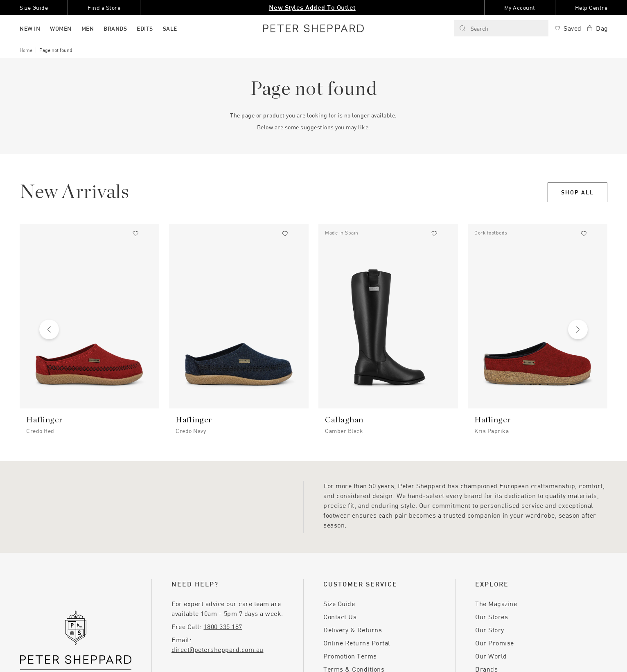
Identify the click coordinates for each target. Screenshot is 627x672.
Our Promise (495, 643)
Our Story (490, 630)
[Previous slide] (49, 329)
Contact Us (340, 617)
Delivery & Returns (353, 630)
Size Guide (339, 603)
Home (26, 50)
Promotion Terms (350, 656)
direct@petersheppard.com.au (218, 649)
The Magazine (496, 603)
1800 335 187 (223, 626)
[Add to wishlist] (135, 234)
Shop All (577, 192)
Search (474, 28)
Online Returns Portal (357, 643)
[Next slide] (578, 329)
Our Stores (492, 617)
